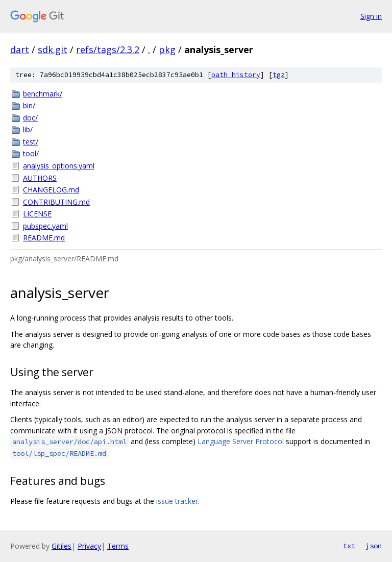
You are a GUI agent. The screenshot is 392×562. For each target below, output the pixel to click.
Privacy (89, 546)
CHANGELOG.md (51, 190)
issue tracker (177, 501)
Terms (118, 546)
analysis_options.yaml (59, 166)
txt (349, 546)
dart (20, 50)
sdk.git (53, 50)
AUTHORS (40, 178)
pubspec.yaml (45, 226)
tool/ (31, 153)
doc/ (30, 118)
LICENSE (37, 214)
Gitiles (62, 546)
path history (236, 75)
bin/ (29, 105)
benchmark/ (43, 94)
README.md (44, 238)
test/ (31, 142)
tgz (279, 75)
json (374, 546)
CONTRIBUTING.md (56, 202)
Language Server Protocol (241, 441)
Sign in (371, 16)
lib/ (28, 129)
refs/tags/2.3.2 (108, 50)
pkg (167, 50)
